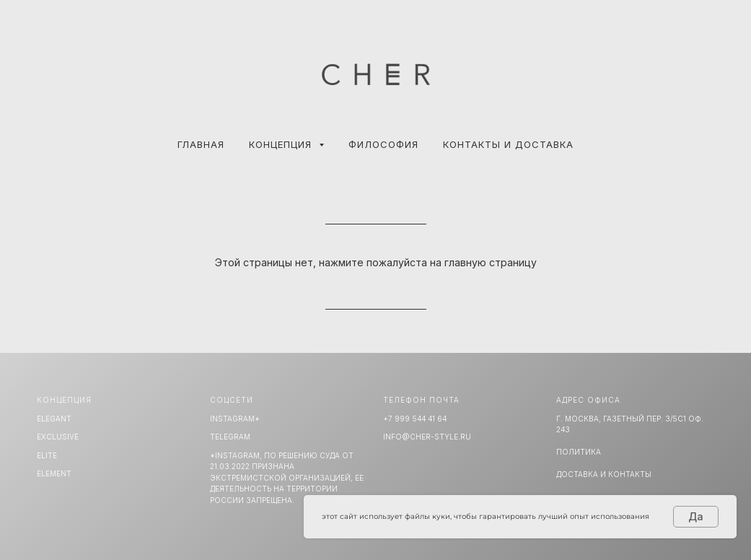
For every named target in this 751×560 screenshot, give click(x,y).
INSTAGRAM (232, 419)
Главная (201, 144)
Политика (579, 452)
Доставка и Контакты (604, 474)
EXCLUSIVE (58, 437)
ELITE (47, 455)
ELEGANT (54, 419)
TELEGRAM (230, 437)
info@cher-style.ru (427, 437)
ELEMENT (54, 473)
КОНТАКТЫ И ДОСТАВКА (508, 144)
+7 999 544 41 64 (415, 419)
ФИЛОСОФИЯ (383, 144)
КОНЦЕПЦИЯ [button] (282, 144)
